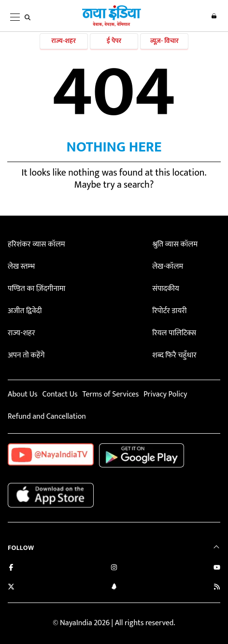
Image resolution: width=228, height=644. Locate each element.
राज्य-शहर (64, 41)
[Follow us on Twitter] (11, 588)
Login (214, 16)
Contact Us (60, 394)
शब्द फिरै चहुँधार (174, 355)
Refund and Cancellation (47, 417)
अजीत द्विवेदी (25, 311)
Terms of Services (110, 394)
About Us (22, 394)
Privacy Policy (165, 394)
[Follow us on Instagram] (114, 569)
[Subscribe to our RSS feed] (217, 588)
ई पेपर (114, 41)
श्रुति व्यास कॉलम (175, 244)
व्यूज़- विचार (164, 41)
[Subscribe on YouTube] (217, 569)
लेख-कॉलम (168, 267)
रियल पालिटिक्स (174, 333)
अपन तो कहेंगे (26, 355)
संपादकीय (166, 289)
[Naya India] (112, 25)
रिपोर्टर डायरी (169, 311)
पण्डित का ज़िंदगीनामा (36, 289)
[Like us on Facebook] (11, 569)
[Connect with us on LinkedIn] (114, 588)
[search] (28, 17)
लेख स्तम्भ (21, 267)
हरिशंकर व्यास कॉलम (36, 244)
